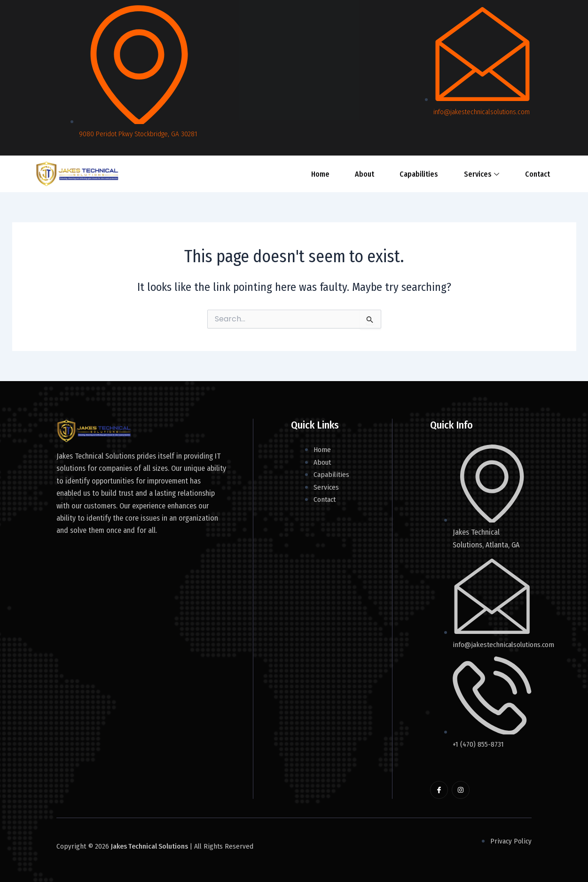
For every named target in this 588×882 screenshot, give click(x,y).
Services (470, 174)
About (366, 174)
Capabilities (414, 174)
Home (329, 174)
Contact (519, 174)
